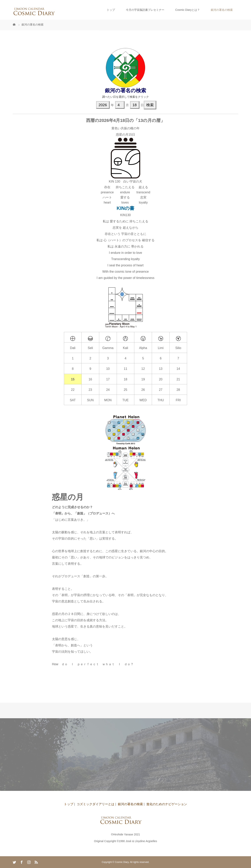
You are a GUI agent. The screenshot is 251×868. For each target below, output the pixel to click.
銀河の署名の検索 (222, 10)
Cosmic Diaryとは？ (188, 10)
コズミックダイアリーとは (95, 804)
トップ (111, 10)
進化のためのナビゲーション (167, 804)
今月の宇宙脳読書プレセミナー (145, 10)
